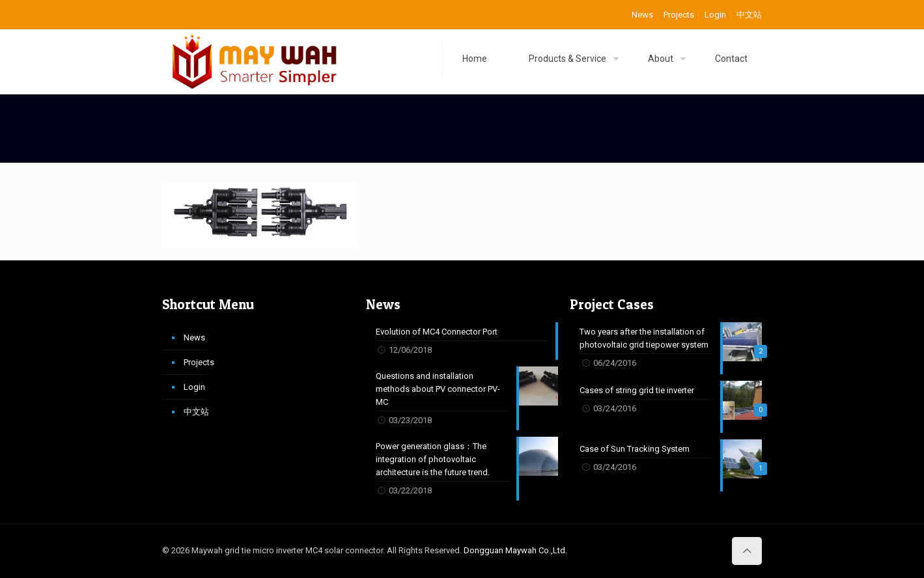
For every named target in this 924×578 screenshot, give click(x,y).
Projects (679, 15)
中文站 (749, 15)
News (642, 15)
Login (715, 15)
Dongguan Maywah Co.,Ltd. (515, 550)
